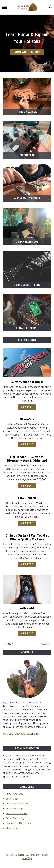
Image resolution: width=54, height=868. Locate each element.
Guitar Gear (12, 799)
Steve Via (27, 419)
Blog (29, 734)
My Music (8, 734)
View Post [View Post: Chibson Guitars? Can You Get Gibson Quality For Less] (27, 564)
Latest (37, 734)
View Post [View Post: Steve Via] (27, 445)
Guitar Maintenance (17, 804)
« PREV (9, 644)
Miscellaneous (14, 828)
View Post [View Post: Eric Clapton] (27, 523)
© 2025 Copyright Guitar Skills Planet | (27, 855)
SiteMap (27, 858)
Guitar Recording (15, 818)
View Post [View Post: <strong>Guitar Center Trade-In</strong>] (27, 407)
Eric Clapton (27, 498)
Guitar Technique (15, 809)
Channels (20, 734)
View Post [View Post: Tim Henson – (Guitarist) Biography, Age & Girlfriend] (27, 486)
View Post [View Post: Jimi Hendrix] (27, 634)
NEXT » (45, 644)
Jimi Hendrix (27, 608)
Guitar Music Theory (17, 813)
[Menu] (5, 8)
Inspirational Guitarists (18, 823)
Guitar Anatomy (14, 794)
